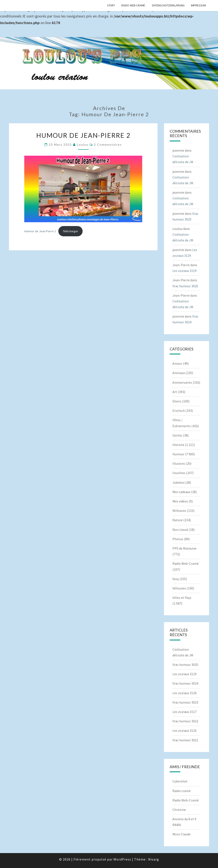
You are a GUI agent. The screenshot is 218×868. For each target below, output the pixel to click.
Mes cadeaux (181, 492)
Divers (177, 401)
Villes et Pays (182, 598)
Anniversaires (182, 382)
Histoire (178, 445)
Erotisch (179, 411)
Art (175, 392)
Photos (178, 539)
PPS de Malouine (184, 548)
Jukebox (179, 482)
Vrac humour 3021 (185, 740)
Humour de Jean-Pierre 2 (83, 135)
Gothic (177, 435)
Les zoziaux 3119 (184, 271)
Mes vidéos (180, 501)
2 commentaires (108, 144)
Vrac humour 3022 (185, 721)
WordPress (122, 859)
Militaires (179, 511)
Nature (178, 520)
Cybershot (180, 781)
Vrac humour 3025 (185, 286)
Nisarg (154, 859)
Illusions (179, 463)
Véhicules (179, 588)
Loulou (83, 144)
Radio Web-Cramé (186, 563)
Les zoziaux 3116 (184, 730)
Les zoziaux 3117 (184, 712)
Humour (178, 454)
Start (111, 5)
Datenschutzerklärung (168, 5)
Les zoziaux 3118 (184, 693)
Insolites (179, 473)
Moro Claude (181, 834)
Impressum (198, 5)
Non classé (180, 530)
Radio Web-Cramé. (133, 5)
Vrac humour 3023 (185, 702)
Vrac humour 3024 (185, 683)
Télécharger (70, 231)
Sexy (176, 579)
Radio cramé (181, 791)
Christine (179, 810)
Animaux (179, 373)
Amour (177, 363)
